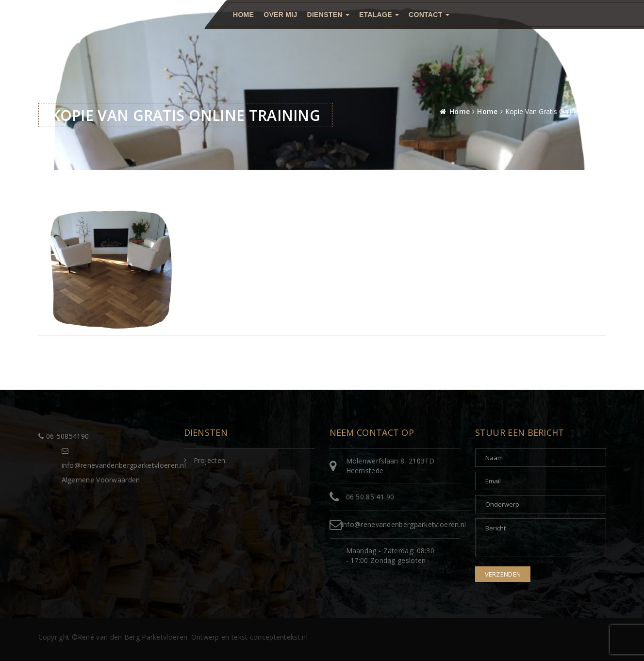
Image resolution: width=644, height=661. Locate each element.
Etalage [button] (379, 15)
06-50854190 (64, 436)
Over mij (280, 15)
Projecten (210, 460)
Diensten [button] (328, 15)
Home (243, 15)
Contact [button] (429, 15)
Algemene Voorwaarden (101, 480)
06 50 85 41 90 (370, 497)
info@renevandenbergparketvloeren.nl (404, 524)
